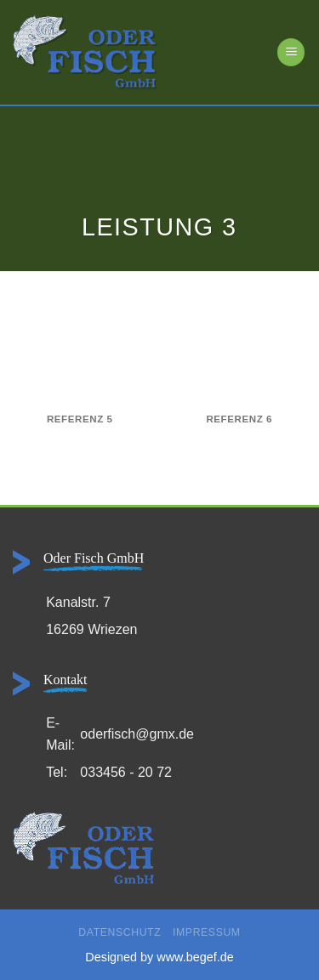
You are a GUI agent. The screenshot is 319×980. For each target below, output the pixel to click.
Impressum (207, 932)
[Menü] (291, 52)
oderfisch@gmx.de (137, 734)
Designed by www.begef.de (159, 957)
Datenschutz (120, 932)
